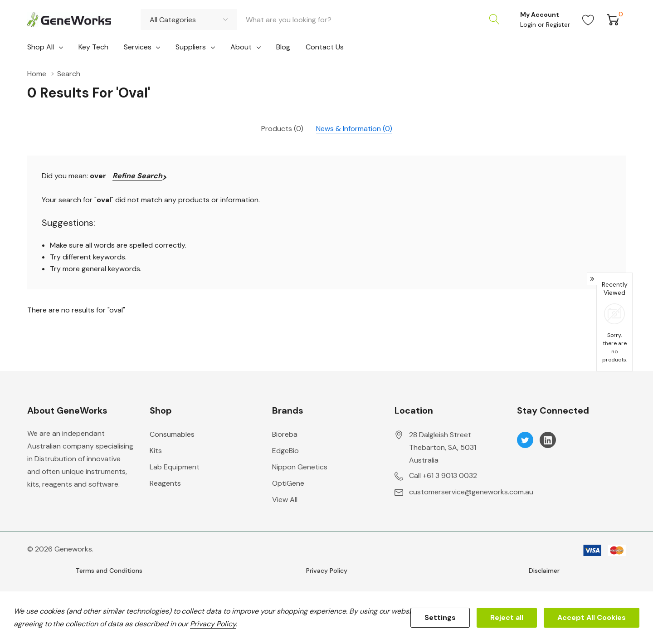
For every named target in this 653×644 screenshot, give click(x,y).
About (241, 47)
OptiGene (288, 483)
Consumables (172, 434)
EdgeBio (285, 451)
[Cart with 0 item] (613, 20)
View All (285, 500)
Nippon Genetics (300, 467)
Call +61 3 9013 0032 (443, 476)
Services (138, 47)
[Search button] (494, 20)
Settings (440, 617)
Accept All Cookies (592, 617)
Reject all (507, 617)
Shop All (41, 47)
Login (529, 24)
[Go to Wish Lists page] (588, 20)
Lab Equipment (175, 467)
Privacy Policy (327, 571)
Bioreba (285, 434)
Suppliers (191, 47)
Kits (156, 451)
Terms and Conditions (109, 571)
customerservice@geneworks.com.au (471, 492)
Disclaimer (544, 571)
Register (558, 24)
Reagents (165, 483)
